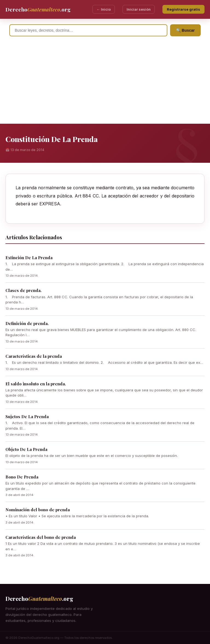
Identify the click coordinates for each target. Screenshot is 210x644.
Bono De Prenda (22, 477)
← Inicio (104, 9)
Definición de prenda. (27, 323)
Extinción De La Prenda (29, 258)
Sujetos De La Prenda (27, 416)
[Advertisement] (105, 83)
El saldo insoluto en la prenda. (36, 384)
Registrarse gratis (183, 9)
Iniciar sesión (139, 9)
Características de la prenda (34, 356)
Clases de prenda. (24, 290)
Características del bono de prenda (41, 537)
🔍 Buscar (185, 30)
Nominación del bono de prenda (38, 510)
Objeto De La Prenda (26, 449)
